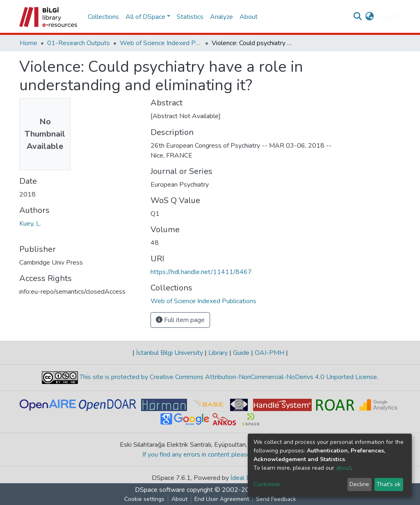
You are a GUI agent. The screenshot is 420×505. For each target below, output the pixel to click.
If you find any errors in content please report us (210, 455)
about (344, 468)
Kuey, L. (30, 224)
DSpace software (160, 490)
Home (29, 43)
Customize (267, 484)
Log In (386, 17)
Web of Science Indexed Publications (161, 43)
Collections (103, 17)
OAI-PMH (269, 353)
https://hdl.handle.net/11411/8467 (201, 272)
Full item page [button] (180, 320)
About (249, 17)
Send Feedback (276, 499)
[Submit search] (358, 17)
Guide (241, 353)
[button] (370, 17)
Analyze (221, 17)
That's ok (389, 484)
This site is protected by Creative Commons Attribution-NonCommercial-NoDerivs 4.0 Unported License (227, 377)
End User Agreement (222, 499)
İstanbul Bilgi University (170, 353)
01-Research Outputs (79, 43)
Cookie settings (144, 499)
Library (218, 353)
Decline (359, 484)
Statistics (190, 17)
